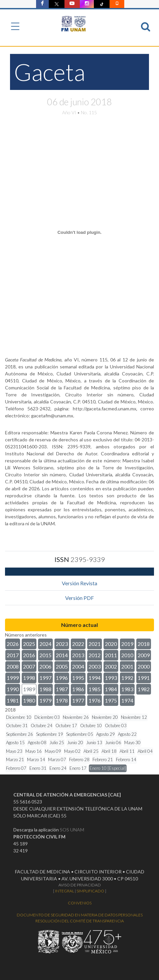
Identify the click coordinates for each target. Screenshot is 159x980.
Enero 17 (78, 768)
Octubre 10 (91, 726)
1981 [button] (13, 700)
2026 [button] (13, 644)
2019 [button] (127, 644)
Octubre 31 (17, 726)
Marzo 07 (57, 759)
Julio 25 (57, 742)
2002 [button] (111, 666)
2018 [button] (144, 644)
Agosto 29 (106, 734)
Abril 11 (127, 751)
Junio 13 (94, 742)
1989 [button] (29, 689)
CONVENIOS (80, 903)
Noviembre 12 (134, 717)
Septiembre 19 (50, 734)
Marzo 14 (36, 759)
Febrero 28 (79, 759)
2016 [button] (29, 655)
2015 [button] (45, 655)
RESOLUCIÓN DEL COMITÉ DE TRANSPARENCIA (80, 921)
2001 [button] (127, 666)
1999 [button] (13, 678)
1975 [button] (111, 700)
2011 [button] (111, 655)
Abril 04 (145, 751)
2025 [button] (29, 644)
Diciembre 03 (47, 717)
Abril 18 (109, 751)
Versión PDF (79, 598)
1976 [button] (95, 700)
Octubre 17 (66, 726)
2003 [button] (95, 666)
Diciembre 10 (19, 717)
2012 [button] (95, 655)
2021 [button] (95, 644)
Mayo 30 (132, 742)
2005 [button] (62, 666)
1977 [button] (78, 700)
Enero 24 (58, 768)
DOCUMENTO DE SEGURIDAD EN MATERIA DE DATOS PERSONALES (80, 915)
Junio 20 (75, 742)
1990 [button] (13, 689)
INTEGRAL (65, 891)
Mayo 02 (72, 751)
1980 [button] (29, 700)
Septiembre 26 (20, 734)
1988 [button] (45, 689)
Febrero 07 (16, 768)
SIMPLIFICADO (90, 891)
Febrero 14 (126, 759)
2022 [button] (78, 644)
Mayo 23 (14, 751)
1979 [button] (45, 700)
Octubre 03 (116, 726)
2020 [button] (111, 644)
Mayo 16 (34, 751)
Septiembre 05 (80, 734)
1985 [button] (95, 689)
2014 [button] (62, 655)
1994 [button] (95, 678)
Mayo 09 (53, 751)
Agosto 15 (15, 742)
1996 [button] (62, 678)
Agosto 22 (127, 734)
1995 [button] (78, 678)
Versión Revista (79, 583)
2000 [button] (144, 666)
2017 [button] (13, 655)
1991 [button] (144, 678)
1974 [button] (127, 700)
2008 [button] (13, 666)
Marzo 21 (15, 759)
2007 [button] (29, 666)
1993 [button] (111, 678)
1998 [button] (29, 678)
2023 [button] (62, 644)
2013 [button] (78, 655)
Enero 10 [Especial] (108, 768)
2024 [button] (45, 644)
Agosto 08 (37, 742)
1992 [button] (127, 678)
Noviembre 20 (105, 717)
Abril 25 (91, 751)
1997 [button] (45, 678)
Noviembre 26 (76, 717)
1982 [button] (144, 689)
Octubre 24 (42, 726)
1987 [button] (62, 689)
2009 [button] (144, 655)
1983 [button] (127, 689)
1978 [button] (62, 700)
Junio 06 (113, 742)
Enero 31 (38, 768)
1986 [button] (78, 689)
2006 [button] (45, 666)
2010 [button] (127, 655)
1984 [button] (111, 689)
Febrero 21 (103, 759)
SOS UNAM (72, 830)
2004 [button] (78, 666)
